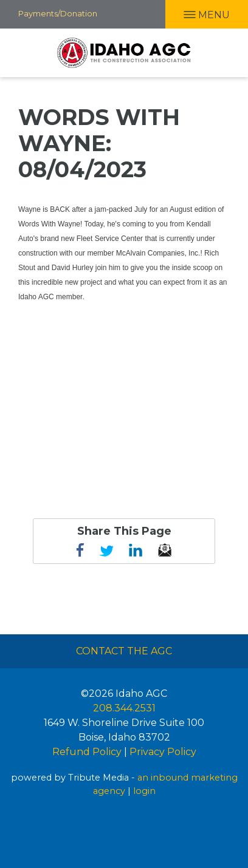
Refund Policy (87, 752)
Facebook (80, 550)
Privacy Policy (163, 752)
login (144, 791)
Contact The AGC (124, 651)
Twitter (106, 550)
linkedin (136, 550)
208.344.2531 (124, 708)
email (165, 550)
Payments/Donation (58, 13)
